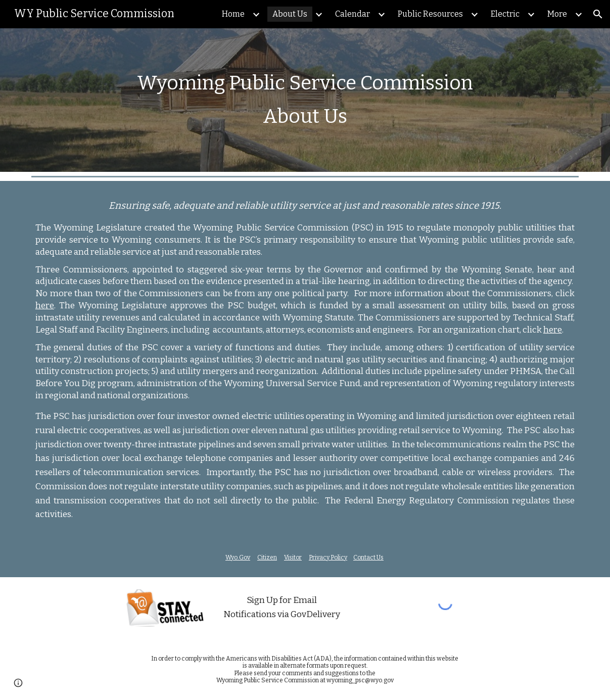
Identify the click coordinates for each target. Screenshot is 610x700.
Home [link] (233, 14)
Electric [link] (505, 14)
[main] (305, 100)
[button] (598, 14)
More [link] (557, 14)
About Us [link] (290, 14)
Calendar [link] (353, 14)
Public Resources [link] (430, 14)
